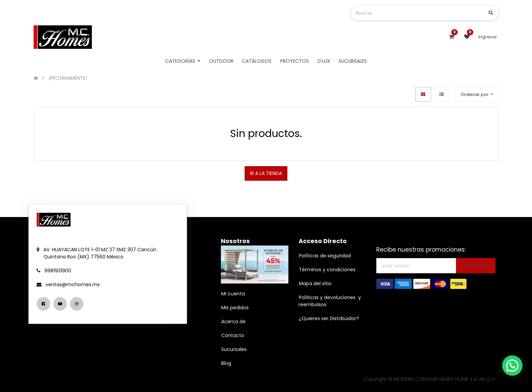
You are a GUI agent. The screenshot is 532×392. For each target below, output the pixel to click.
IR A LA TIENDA (266, 173)
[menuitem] (221, 61)
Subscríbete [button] (476, 265)
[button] (477, 94)
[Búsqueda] (491, 13)
